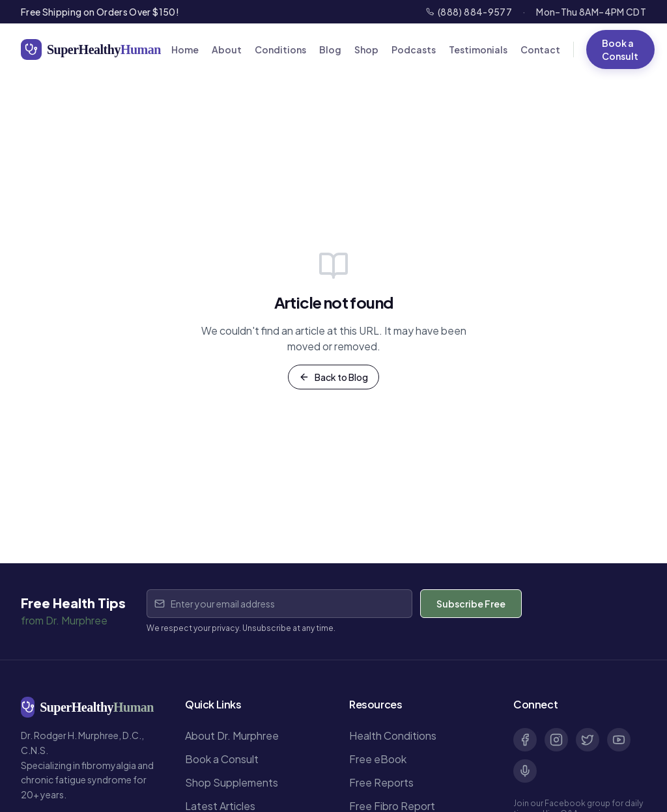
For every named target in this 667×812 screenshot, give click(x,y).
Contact (540, 49)
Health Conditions (393, 735)
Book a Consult (620, 49)
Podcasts (414, 49)
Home (185, 49)
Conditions (280, 49)
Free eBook (378, 759)
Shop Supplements (232, 782)
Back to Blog (333, 377)
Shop (366, 49)
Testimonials (478, 49)
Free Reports (381, 782)
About (227, 49)
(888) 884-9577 (469, 12)
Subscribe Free (471, 604)
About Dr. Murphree (232, 735)
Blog (330, 49)
